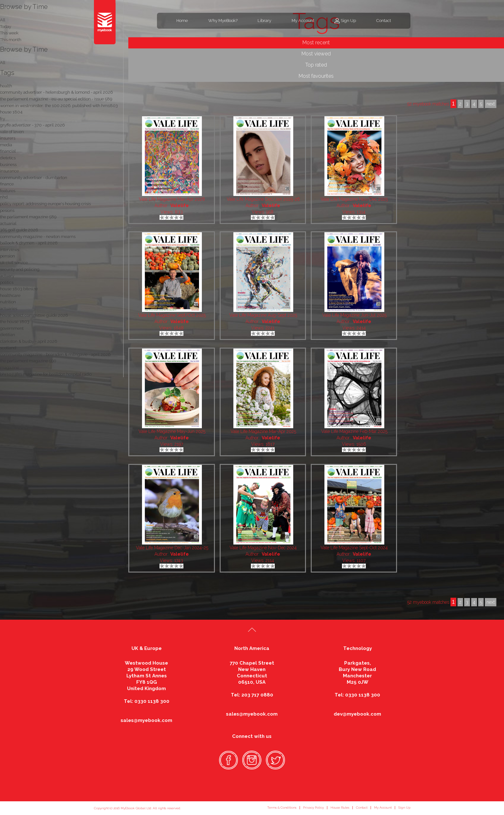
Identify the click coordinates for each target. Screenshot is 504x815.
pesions (7, 210)
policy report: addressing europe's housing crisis (45, 204)
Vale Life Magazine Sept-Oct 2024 (354, 548)
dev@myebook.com (357, 714)
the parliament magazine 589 (28, 217)
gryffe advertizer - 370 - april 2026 (32, 125)
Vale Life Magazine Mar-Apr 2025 (263, 431)
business (8, 165)
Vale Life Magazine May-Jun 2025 (172, 431)
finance (7, 184)
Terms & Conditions (282, 808)
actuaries (9, 309)
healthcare (10, 296)
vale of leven (12, 132)
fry (3, 119)
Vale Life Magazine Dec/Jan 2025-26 (263, 199)
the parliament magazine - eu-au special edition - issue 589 (56, 99)
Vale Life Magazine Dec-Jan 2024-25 (172, 548)
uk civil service (14, 263)
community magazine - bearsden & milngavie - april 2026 (55, 354)
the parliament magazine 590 (28, 361)
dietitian (7, 335)
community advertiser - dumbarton (34, 178)
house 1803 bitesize (19, 289)
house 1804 (11, 112)
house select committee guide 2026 (34, 315)
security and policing (20, 269)
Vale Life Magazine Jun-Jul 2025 (354, 315)
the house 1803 (15, 322)
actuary (7, 276)
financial (8, 151)
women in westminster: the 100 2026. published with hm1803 (59, 106)
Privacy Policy (313, 808)
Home (182, 21)
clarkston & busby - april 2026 (28, 341)
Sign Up (348, 21)
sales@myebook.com (146, 720)
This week (9, 33)
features (8, 191)
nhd (4, 197)
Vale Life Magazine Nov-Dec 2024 (263, 548)
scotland (8, 348)
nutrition (8, 302)
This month (11, 40)
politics (7, 282)
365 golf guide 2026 (19, 230)
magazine (10, 368)
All (3, 63)
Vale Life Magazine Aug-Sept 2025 (263, 315)
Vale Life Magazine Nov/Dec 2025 (354, 199)
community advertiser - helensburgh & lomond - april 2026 (56, 92)
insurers (8, 138)
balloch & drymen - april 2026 (29, 243)
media (6, 145)
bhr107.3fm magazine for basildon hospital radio (46, 374)
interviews (10, 250)
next (491, 602)
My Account (303, 21)
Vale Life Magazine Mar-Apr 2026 (172, 199)
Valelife (180, 206)
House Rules (340, 808)
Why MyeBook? (223, 21)
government (12, 328)
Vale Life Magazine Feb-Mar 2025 (354, 431)
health (6, 86)
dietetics (8, 158)
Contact (384, 21)
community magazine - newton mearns (38, 237)
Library (264, 21)
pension (7, 256)
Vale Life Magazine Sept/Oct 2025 (172, 315)
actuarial (8, 224)
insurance (9, 171)
